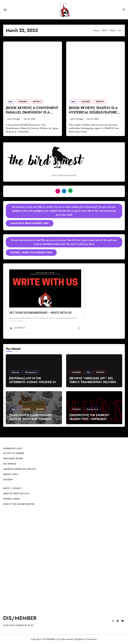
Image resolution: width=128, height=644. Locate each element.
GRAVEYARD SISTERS (13, 458)
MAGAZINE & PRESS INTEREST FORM (30, 223)
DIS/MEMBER (20, 618)
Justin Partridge (14, 119)
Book (10, 102)
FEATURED (23, 102)
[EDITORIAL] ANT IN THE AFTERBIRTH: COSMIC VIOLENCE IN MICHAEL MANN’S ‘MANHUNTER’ (32, 382)
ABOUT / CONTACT (12, 488)
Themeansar (92, 639)
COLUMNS (76, 409)
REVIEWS (37, 102)
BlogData (79, 639)
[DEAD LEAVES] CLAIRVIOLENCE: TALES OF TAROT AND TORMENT (31, 417)
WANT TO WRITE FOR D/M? (16, 494)
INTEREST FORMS (11, 499)
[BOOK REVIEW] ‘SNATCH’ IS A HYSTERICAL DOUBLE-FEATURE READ (93, 112)
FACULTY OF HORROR (14, 453)
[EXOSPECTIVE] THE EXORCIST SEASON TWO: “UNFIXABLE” (89, 417)
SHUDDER (8, 480)
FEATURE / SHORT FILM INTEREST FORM (31, 253)
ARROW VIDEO (11, 474)
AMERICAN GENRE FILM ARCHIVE (19, 469)
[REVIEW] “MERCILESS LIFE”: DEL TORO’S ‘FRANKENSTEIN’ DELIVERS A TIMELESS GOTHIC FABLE (94, 382)
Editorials (15, 372)
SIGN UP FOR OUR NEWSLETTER (19, 504)
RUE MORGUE (10, 464)
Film (88, 372)
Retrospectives (31, 372)
